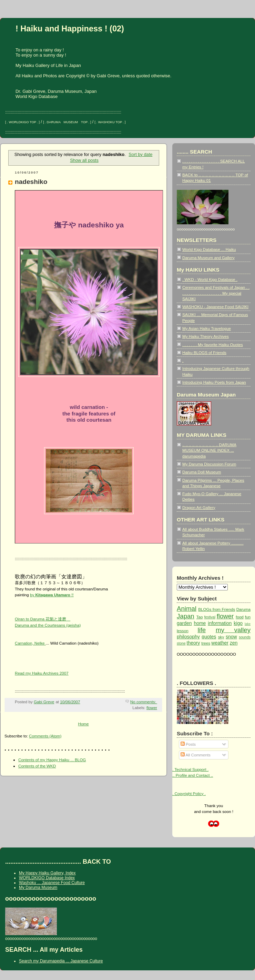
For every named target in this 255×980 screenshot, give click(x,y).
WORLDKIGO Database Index (47, 878)
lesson (183, 631)
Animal (187, 609)
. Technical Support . (190, 769)
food (240, 617)
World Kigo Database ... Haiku (209, 249)
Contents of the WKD (37, 766)
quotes (209, 637)
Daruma (243, 609)
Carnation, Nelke (30, 643)
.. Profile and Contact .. (193, 775)
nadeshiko (31, 182)
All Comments (196, 755)
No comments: (144, 702)
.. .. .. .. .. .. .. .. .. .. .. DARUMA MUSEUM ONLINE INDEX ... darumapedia (209, 450)
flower (152, 708)
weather (220, 643)
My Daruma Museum (38, 888)
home (200, 623)
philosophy (188, 637)
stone (181, 643)
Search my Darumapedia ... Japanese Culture (61, 961)
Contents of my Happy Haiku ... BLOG (52, 760)
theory (193, 643)
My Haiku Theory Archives (206, 336)
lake (248, 624)
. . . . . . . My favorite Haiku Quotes (213, 345)
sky (221, 637)
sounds (245, 637)
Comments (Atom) (45, 736)
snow (231, 637)
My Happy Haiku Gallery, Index (47, 873)
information (220, 623)
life (202, 630)
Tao (200, 617)
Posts (188, 744)
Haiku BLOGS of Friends (204, 352)
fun (248, 617)
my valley (233, 630)
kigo (238, 623)
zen (234, 643)
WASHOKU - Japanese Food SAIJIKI (215, 307)
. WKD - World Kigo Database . (210, 279)
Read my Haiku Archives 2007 (42, 673)
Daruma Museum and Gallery (208, 258)
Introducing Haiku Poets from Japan (214, 382)
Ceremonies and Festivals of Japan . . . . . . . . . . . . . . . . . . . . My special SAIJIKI (216, 293)
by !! (52, 595)
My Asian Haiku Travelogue (207, 328)
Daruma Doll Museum (202, 472)
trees (206, 643)
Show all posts (84, 160)
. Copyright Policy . (189, 793)
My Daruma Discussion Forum (209, 464)
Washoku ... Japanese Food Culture (52, 883)
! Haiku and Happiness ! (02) (70, 29)
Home (83, 724)
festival (210, 617)
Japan (186, 616)
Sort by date (140, 154)
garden (184, 623)
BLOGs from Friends (217, 609)
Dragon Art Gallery (199, 507)
